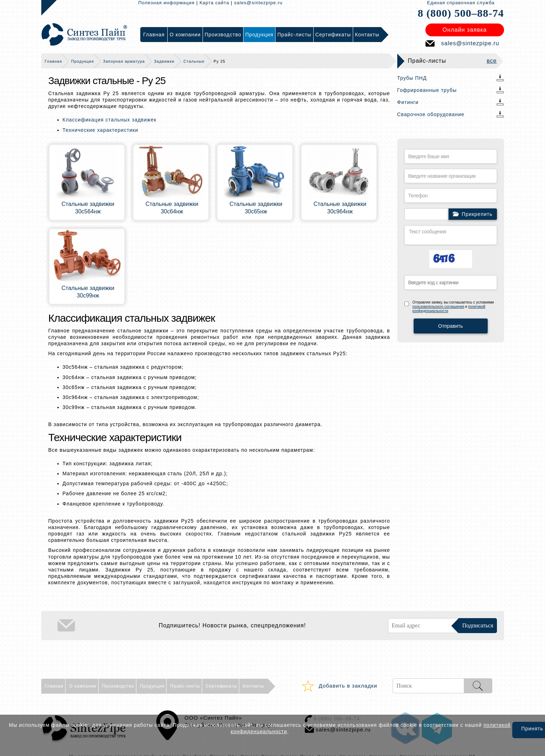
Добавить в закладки (348, 686)
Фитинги (408, 102)
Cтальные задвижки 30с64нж (172, 208)
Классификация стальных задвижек (110, 120)
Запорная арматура (124, 61)
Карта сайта (214, 3)
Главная (54, 61)
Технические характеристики (101, 130)
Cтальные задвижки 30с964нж (340, 208)
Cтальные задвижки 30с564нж (88, 208)
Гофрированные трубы (427, 90)
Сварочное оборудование (431, 114)
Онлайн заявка (465, 30)
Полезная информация (167, 3)
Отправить (450, 326)
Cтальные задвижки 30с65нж (256, 208)
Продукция (83, 61)
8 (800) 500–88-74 (461, 13)
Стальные (194, 61)
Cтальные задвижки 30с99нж (88, 292)
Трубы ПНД (412, 78)
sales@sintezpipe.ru (258, 3)
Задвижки (164, 61)
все (492, 61)
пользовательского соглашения (439, 307)
